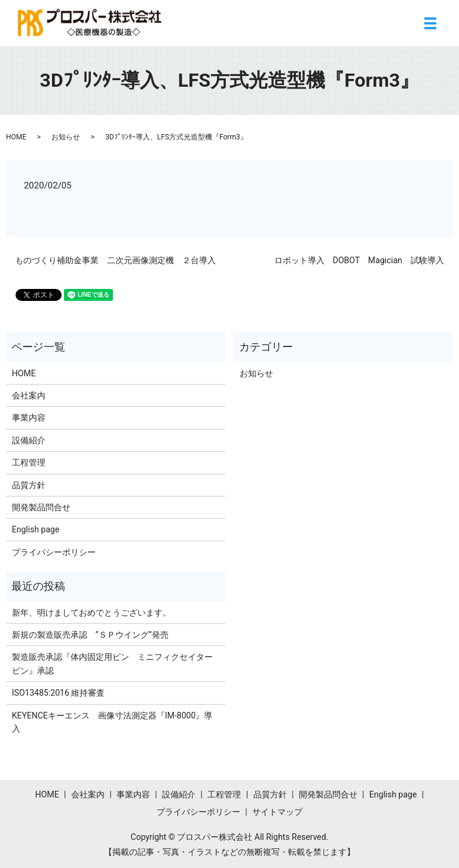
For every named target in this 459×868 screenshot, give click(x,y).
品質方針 (29, 485)
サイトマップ (277, 812)
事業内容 (29, 418)
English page (36, 529)
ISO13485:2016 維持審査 (58, 693)
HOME (16, 137)
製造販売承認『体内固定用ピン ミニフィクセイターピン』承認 (112, 663)
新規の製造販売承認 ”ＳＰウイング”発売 (90, 635)
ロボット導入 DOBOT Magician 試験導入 (359, 260)
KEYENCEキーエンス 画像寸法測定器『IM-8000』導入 (112, 722)
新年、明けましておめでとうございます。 (91, 613)
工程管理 (29, 462)
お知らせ (66, 137)
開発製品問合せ (41, 507)
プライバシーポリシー (54, 552)
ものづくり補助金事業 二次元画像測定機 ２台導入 (115, 260)
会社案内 (29, 395)
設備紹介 (29, 440)
